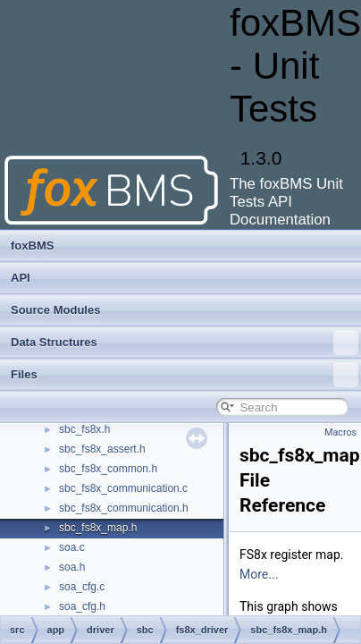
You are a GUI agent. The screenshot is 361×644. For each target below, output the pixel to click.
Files (185, 375)
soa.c (72, 547)
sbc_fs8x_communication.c (123, 488)
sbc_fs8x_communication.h (124, 508)
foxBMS (32, 246)
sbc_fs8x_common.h (108, 469)
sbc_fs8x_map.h (98, 528)
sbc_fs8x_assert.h (102, 449)
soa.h (72, 567)
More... (259, 574)
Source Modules (55, 310)
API (21, 278)
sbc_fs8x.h (84, 429)
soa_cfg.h (82, 606)
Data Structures (185, 343)
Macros (340, 432)
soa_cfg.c (82, 587)
